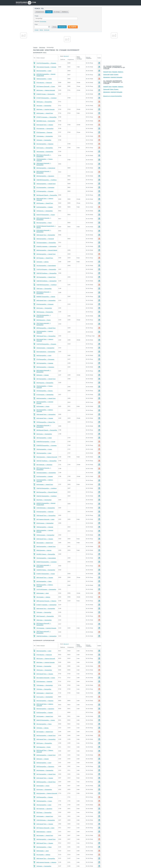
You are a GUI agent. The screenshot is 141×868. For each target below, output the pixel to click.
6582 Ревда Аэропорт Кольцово (46, 109)
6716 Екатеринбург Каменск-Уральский (47, 473)
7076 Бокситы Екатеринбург (45, 209)
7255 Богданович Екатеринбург (45, 527)
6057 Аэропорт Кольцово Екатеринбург (47, 462)
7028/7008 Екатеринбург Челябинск (46, 282)
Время (67, 56)
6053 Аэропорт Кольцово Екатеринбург (47, 171)
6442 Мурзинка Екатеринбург (45, 378)
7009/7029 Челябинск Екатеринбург (46, 627)
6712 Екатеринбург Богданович (45, 186)
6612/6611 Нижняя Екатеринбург (46, 547)
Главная (35, 48)
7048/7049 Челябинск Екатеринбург (46, 278)
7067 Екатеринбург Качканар (45, 358)
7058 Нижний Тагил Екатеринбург (46, 508)
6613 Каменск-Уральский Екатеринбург (47, 616)
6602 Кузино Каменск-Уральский (46, 90)
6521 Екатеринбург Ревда (44, 221)
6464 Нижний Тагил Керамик (45, 570)
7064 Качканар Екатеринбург (45, 309)
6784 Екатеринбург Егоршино (45, 301)
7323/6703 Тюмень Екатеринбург (46, 562)
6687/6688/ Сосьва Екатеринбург (46, 121)
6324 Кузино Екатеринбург (44, 427)
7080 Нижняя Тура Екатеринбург (46, 232)
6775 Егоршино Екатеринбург (45, 389)
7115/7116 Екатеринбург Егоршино (46, 339)
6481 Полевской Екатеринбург (45, 608)
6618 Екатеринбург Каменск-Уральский (47, 577)
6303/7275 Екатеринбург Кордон (46, 213)
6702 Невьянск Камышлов (44, 83)
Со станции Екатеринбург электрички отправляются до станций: (114, 68)
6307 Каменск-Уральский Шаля (45, 512)
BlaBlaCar (65, 12)
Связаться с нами (71, 863)
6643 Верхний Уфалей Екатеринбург (47, 424)
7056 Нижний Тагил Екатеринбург (46, 408)
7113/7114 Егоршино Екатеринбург (46, 267)
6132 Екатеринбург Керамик (45, 470)
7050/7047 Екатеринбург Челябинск (46, 489)
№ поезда (57, 12)
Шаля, (112, 75)
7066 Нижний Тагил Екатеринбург (46, 332)
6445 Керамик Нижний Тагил (45, 477)
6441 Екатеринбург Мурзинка (45, 144)
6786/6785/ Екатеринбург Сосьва (46, 435)
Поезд (55, 27)
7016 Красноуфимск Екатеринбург (46, 466)
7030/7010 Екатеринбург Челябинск (46, 481)
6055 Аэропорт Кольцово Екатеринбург (47, 217)
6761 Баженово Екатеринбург (45, 129)
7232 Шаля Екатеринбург (44, 140)
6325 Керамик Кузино (43, 401)
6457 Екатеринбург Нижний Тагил (46, 374)
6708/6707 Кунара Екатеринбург (46, 94)
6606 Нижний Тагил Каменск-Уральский (48, 198)
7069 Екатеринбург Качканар (45, 520)
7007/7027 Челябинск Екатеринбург (46, 454)
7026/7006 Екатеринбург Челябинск (46, 178)
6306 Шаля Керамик (43, 370)
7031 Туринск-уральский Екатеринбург (47, 320)
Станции (49, 12)
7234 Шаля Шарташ (43, 259)
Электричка (62, 27)
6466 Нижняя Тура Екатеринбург (46, 600)
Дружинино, (107, 77)
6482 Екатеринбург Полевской (45, 236)
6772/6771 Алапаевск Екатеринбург (46, 117)
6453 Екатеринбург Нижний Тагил (46, 251)
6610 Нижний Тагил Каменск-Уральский (48, 335)
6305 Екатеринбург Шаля (44, 351)
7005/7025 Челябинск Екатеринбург (46, 270)
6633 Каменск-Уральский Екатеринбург (47, 290)
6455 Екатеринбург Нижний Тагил (46, 324)
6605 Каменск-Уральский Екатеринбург (47, 366)
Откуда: (37, 16)
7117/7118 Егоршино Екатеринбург (46, 581)
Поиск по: (39, 9)
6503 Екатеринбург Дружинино (45, 175)
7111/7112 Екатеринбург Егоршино (46, 63)
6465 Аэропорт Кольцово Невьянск (46, 593)
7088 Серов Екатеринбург (44, 286)
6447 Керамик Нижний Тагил (45, 255)
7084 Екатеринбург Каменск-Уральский (47, 328)
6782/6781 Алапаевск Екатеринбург (46, 244)
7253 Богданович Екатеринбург (45, 343)
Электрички (42, 48)
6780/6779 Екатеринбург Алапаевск (46, 554)
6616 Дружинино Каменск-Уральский (47, 450)
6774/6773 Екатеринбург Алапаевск (46, 98)
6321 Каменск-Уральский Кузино (46, 86)
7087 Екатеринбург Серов (44, 431)
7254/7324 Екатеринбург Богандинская (47, 313)
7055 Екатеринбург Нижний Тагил (46, 182)
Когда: (36, 24)
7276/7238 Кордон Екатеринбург (46, 501)
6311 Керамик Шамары (43, 589)
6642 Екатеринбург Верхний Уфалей (47, 485)
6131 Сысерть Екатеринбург (45, 148)
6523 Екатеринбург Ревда (44, 573)
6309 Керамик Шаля (43, 585)
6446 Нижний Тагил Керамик (45, 412)
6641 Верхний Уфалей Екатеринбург (47, 194)
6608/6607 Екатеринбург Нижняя (46, 293)
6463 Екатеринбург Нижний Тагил (46, 539)
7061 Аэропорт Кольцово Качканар (46, 67)
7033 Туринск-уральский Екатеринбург (47, 558)
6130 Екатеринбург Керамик (45, 205)
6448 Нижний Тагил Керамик (45, 531)
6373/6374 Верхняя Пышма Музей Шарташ (48, 224)
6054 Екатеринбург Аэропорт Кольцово (47, 397)
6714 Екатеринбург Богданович (45, 355)
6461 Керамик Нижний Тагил (45, 535)
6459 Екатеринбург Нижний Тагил (46, 393)
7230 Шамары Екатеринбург (45, 136)
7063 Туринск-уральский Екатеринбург (47, 623)
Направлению (40, 12)
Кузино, (116, 75)
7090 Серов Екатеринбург (44, 612)
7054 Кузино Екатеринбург (44, 102)
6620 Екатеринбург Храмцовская (46, 167)
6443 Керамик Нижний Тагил (45, 201)
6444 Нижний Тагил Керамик (45, 125)
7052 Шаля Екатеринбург (44, 106)
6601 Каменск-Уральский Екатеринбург (47, 155)
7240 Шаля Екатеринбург (44, 604)
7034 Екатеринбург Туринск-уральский (47, 381)
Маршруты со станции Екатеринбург (113, 96)
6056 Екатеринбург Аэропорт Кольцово (47, 524)
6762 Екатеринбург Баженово (45, 504)
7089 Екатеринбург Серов (44, 79)
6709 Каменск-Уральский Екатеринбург (47, 228)
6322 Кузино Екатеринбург (44, 305)
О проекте (79, 863)
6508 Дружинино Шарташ (44, 543)
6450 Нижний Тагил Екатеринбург (46, 297)
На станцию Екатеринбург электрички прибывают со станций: (113, 82)
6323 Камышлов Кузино (44, 316)
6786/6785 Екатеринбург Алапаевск (46, 439)
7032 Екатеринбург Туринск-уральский (47, 159)
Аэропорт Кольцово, (117, 77)
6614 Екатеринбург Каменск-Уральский (47, 404)
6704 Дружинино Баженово (44, 132)
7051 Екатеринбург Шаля (44, 447)
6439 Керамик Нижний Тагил (45, 113)
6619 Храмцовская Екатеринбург (46, 347)
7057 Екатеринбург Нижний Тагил (46, 274)
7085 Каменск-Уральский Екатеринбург (47, 420)
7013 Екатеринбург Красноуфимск (46, 263)
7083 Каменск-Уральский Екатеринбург (47, 163)
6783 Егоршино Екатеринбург (45, 516)
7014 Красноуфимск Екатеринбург (46, 240)
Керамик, (115, 72)
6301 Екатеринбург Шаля (44, 71)
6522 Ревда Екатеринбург (44, 493)
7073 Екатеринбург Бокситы (45, 385)
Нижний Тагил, (108, 72)
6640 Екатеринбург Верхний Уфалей (47, 247)
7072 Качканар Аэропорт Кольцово (46, 619)
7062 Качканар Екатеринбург (45, 152)
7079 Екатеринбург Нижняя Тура (46, 416)
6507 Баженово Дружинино (44, 458)
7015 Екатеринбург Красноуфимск (46, 550)
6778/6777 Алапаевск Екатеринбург (46, 596)
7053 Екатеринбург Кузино (44, 443)
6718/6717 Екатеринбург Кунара (46, 566)
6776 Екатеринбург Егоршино (45, 190)
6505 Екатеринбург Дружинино (45, 362)
